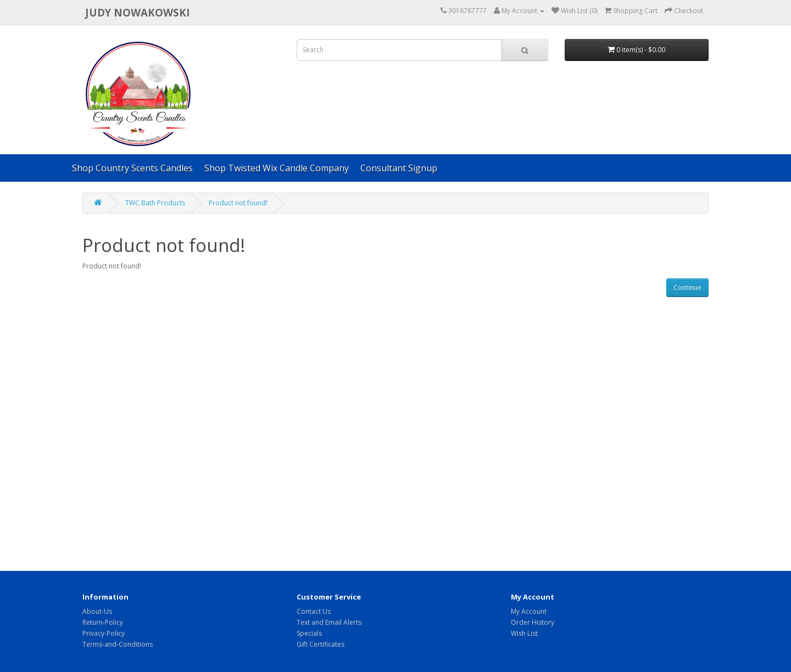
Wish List (524, 633)
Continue (687, 287)
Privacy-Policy (104, 633)
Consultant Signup (399, 168)
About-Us (97, 611)
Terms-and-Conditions (118, 644)
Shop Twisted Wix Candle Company (277, 168)
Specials (309, 633)
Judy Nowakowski (138, 12)
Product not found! (238, 203)
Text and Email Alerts (329, 622)
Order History (533, 622)
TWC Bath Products (155, 203)
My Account (529, 611)
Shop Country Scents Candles (132, 168)
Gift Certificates (321, 644)
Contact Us (314, 611)
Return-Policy (103, 622)
